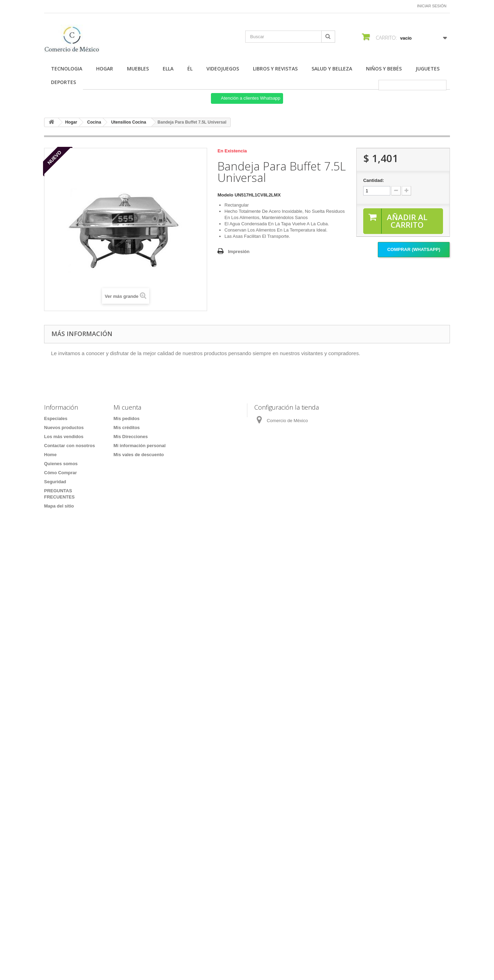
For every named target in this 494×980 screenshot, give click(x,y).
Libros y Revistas (275, 69)
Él (190, 69)
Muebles (138, 69)
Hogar (105, 69)
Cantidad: (374, 180)
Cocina (94, 122)
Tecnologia (67, 69)
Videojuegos (223, 69)
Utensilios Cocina (129, 122)
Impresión (239, 252)
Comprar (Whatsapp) (414, 249)
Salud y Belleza (332, 69)
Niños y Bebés (384, 69)
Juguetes (428, 69)
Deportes (63, 82)
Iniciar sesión (432, 6)
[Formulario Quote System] (247, 729)
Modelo (225, 195)
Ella (168, 69)
